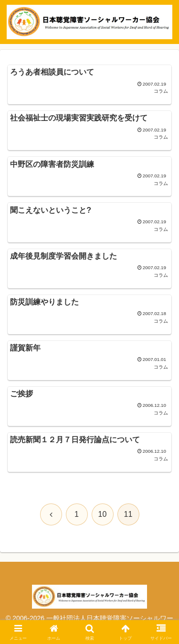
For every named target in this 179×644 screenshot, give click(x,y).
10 (103, 514)
